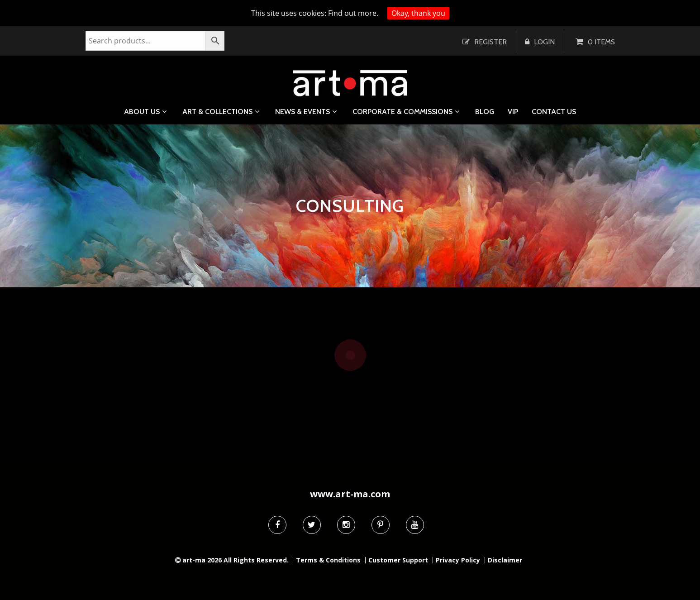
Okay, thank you (418, 13)
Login (544, 42)
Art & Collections (217, 112)
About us (142, 112)
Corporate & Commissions (402, 112)
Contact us (554, 112)
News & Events (302, 112)
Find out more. (353, 13)
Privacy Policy (458, 560)
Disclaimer (505, 560)
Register (490, 42)
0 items (601, 42)
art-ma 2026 (202, 560)
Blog (485, 112)
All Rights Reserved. (256, 560)
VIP (513, 112)
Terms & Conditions (328, 560)
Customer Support (398, 560)
